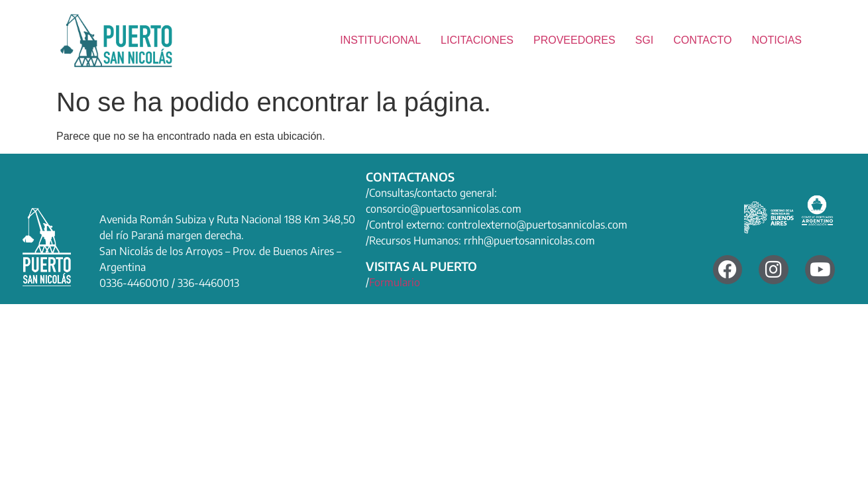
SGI (645, 40)
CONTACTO (702, 40)
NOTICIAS (777, 40)
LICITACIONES (477, 40)
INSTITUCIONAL (380, 40)
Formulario (395, 282)
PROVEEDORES (574, 40)
